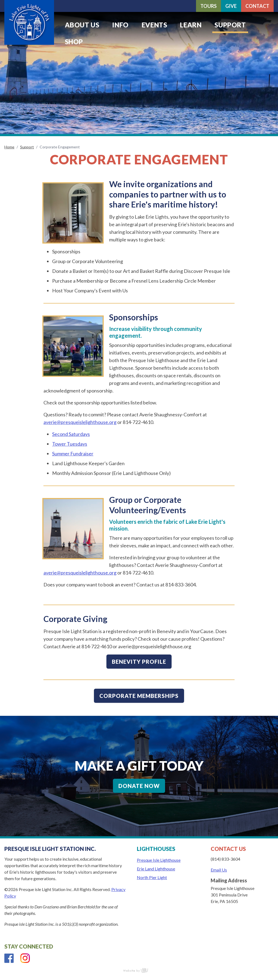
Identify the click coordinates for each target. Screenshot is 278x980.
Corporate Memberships (139, 696)
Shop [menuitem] (74, 42)
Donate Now (139, 786)
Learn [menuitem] (191, 25)
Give (231, 6)
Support (27, 147)
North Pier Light (152, 877)
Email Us (219, 870)
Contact (257, 6)
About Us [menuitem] (82, 25)
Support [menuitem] (230, 25)
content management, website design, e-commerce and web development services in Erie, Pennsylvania (139, 970)
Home (9, 147)
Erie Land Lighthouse (156, 869)
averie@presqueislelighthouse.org (80, 422)
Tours (208, 6)
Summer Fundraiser (73, 454)
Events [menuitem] (154, 25)
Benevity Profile (139, 662)
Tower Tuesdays (70, 444)
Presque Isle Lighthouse (159, 860)
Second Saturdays (71, 434)
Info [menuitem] (120, 25)
